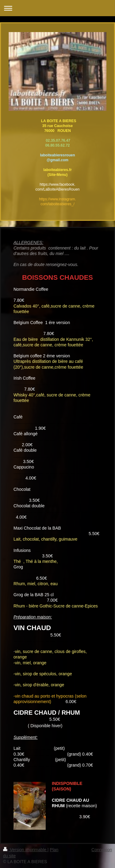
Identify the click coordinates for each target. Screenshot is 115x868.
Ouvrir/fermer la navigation (57, 8)
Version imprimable (25, 850)
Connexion (102, 850)
